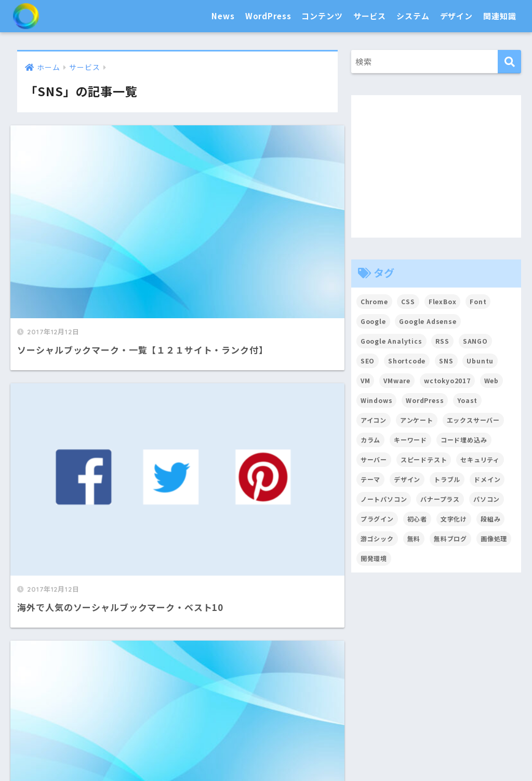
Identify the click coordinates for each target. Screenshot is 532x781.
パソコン (132, 712)
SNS (355, 674)
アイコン (400, 712)
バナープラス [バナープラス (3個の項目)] (441, 499)
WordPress (268, 16)
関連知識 (500, 16)
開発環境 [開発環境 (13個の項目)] (374, 558)
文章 (255, 674)
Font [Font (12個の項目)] (478, 301)
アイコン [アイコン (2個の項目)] (374, 420)
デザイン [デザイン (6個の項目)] (407, 479)
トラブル (241, 750)
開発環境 (289, 712)
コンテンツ (322, 16)
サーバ (383, 674)
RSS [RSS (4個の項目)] (443, 341)
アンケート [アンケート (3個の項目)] (417, 420)
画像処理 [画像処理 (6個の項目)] (494, 538)
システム (413, 16)
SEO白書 (54, 16)
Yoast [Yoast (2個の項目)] (468, 400)
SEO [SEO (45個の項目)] (368, 361)
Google (325, 674)
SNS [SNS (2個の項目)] (447, 361)
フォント (474, 712)
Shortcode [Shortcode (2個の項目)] (407, 361)
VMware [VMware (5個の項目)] (397, 380)
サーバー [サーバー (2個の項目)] (374, 459)
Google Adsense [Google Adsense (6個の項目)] (428, 321)
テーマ (163, 674)
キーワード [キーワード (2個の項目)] (410, 440)
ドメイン (453, 674)
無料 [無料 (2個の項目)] (414, 538)
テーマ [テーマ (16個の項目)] (371, 479)
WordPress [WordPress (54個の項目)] (425, 400)
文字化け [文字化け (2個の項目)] (454, 519)
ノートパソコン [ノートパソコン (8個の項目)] (384, 499)
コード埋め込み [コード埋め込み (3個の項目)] (464, 440)
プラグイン (203, 674)
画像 (280, 674)
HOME (266, 633)
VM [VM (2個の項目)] (365, 380)
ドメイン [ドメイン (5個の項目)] (488, 479)
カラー (436, 712)
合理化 (219, 712)
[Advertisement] (436, 166)
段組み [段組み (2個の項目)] (491, 519)
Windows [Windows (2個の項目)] (377, 400)
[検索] (509, 62)
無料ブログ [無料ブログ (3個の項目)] (450, 538)
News (223, 16)
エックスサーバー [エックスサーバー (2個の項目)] (474, 420)
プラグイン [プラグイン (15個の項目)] (377, 519)
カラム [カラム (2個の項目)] (371, 440)
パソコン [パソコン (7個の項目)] (487, 499)
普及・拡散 (177, 712)
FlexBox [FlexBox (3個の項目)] (443, 301)
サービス (370, 16)
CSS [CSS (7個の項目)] (409, 301)
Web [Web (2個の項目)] (492, 380)
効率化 (252, 712)
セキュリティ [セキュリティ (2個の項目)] (481, 459)
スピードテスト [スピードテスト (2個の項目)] (424, 459)
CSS (368, 712)
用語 (299, 750)
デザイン (456, 16)
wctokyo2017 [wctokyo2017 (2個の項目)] (447, 380)
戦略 (274, 750)
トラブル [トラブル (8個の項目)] (448, 479)
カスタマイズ (117, 674)
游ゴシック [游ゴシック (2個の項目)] (377, 538)
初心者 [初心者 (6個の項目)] (417, 519)
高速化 (326, 712)
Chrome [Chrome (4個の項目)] (374, 301)
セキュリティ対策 (75, 712)
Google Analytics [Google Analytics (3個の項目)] (392, 341)
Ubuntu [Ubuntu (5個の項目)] (481, 361)
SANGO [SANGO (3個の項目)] (476, 341)
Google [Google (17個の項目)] (373, 321)
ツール (417, 674)
